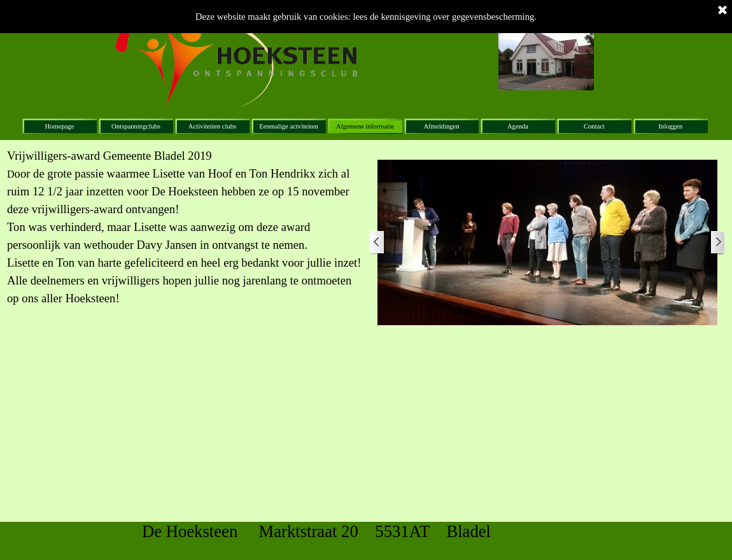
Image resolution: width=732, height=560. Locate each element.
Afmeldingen (441, 126)
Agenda (518, 126)
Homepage (59, 126)
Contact (594, 126)
